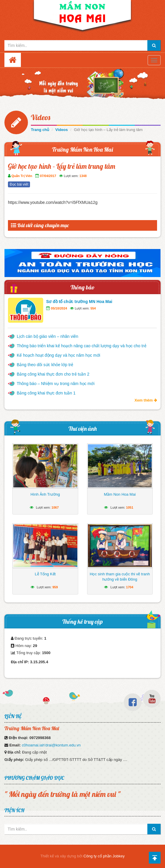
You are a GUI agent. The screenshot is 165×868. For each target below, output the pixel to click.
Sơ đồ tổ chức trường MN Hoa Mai (79, 302)
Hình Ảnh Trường (45, 494)
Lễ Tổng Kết (45, 574)
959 (55, 587)
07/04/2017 (48, 176)
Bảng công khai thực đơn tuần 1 (46, 393)
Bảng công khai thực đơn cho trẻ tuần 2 (53, 374)
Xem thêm (146, 400)
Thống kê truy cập (82, 621)
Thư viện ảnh (83, 429)
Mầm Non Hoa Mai (120, 494)
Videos (41, 117)
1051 (130, 507)
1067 (55, 507)
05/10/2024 (59, 308)
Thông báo (83, 287)
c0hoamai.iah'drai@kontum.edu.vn (51, 745)
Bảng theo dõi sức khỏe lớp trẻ (45, 365)
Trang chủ (40, 130)
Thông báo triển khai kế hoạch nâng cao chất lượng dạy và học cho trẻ (82, 346)
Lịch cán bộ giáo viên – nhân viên (47, 336)
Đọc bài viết (19, 184)
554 (93, 308)
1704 (130, 587)
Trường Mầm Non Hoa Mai (82, 149)
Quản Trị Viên (22, 176)
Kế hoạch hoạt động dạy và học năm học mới (59, 355)
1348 (83, 176)
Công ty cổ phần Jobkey (104, 856)
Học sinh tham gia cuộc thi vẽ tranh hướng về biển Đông (120, 577)
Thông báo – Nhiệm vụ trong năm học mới (56, 384)
